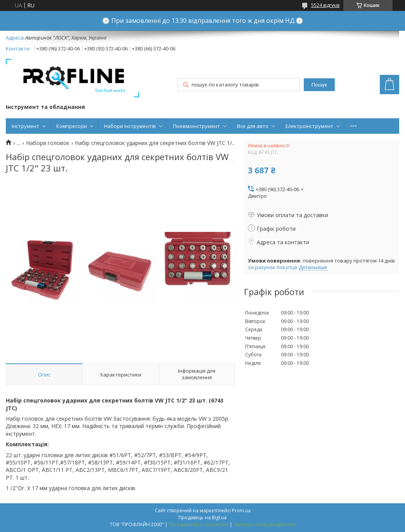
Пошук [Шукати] (319, 85)
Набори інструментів (130, 126)
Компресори (72, 126)
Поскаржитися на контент (199, 524)
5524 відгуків (325, 5)
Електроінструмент (309, 126)
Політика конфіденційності (264, 524)
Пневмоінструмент (196, 126)
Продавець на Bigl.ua (202, 517)
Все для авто (253, 126)
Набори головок (48, 143)
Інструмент (25, 126)
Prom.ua (241, 510)
